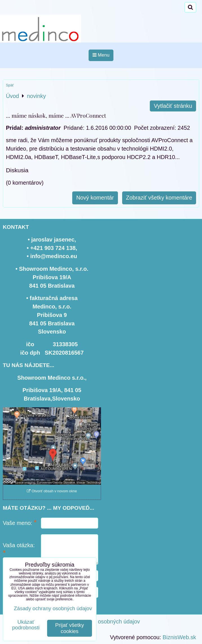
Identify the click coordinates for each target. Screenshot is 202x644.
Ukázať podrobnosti (26, 625)
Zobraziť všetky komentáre (159, 198)
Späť (10, 85)
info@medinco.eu (54, 256)
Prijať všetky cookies (70, 628)
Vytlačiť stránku (173, 106)
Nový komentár (95, 198)
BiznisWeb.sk (179, 637)
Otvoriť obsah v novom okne (52, 491)
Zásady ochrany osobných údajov (98, 621)
